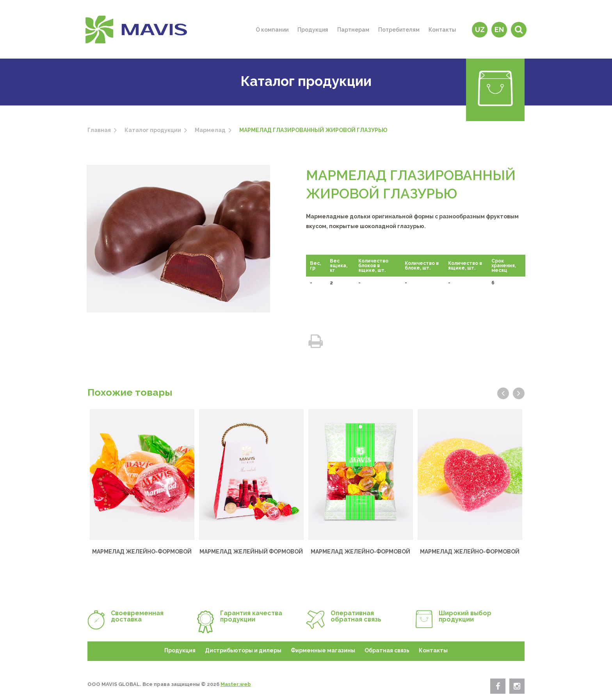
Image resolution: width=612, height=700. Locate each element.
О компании (272, 30)
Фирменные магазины (323, 650)
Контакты (442, 30)
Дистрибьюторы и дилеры (243, 650)
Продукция (313, 30)
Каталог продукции (153, 130)
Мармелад (210, 130)
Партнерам (353, 30)
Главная (99, 130)
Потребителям (399, 30)
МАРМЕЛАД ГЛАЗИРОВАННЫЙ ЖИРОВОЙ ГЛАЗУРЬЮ (313, 130)
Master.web (236, 684)
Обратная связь (387, 650)
